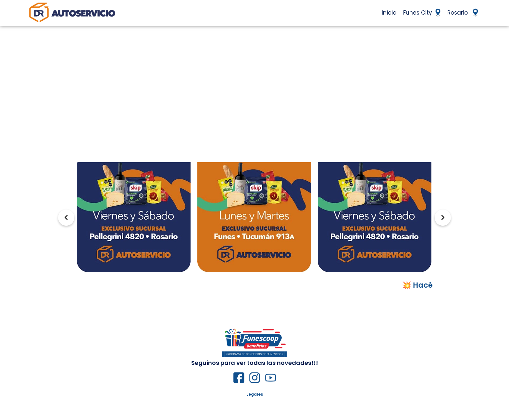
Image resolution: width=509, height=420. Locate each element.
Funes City (422, 12)
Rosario (463, 12)
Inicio (389, 13)
